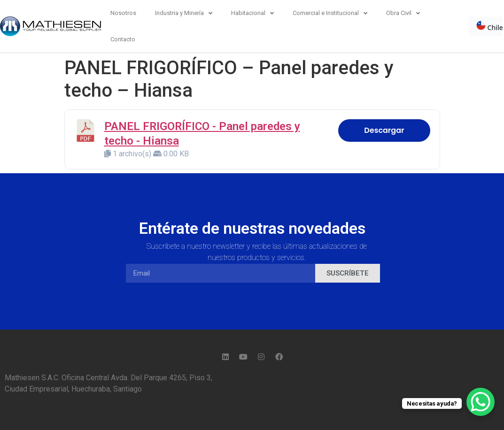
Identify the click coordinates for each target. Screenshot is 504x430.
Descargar (384, 130)
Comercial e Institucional (330, 13)
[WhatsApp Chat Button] (481, 402)
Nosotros (123, 13)
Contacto (123, 39)
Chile (489, 26)
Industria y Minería (184, 13)
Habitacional (252, 13)
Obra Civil (403, 13)
